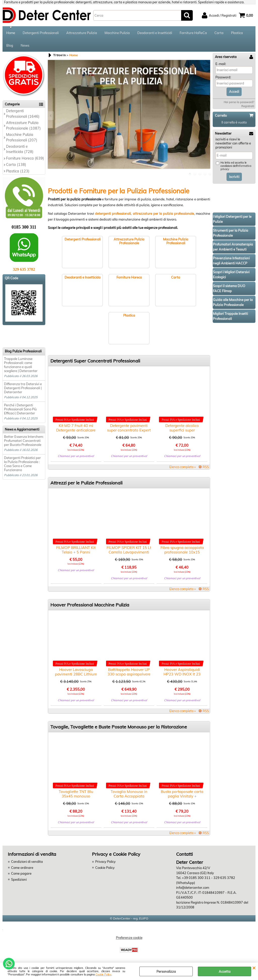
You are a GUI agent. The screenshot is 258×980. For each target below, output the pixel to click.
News (25, 45)
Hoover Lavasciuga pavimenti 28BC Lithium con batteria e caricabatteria (76, 676)
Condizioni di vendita (27, 862)
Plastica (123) (18, 171)
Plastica (237, 33)
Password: (223, 77)
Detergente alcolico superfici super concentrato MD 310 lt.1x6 (182, 432)
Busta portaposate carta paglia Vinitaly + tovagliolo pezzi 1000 (182, 796)
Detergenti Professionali (41, 33)
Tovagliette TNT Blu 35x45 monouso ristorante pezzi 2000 (76, 796)
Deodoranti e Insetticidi (155, 33)
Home (11, 33)
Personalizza (166, 971)
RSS (206, 467)
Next (207, 116)
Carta (219, 33)
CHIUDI (254, 968)
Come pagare (21, 873)
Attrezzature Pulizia (82, 33)
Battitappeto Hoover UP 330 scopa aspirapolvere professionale (129, 674)
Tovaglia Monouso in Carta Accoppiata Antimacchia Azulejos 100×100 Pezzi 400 (129, 798)
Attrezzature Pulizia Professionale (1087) (23, 125)
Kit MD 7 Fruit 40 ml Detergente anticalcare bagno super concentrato (76, 430)
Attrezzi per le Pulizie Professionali (86, 483)
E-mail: (221, 64)
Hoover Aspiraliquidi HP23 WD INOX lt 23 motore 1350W (182, 674)
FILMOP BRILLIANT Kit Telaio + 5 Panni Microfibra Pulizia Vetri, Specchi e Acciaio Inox (76, 554)
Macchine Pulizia (117, 33)
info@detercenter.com (193, 887)
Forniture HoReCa (193, 33)
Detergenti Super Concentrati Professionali (95, 361)
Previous (51, 116)
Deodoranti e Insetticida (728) (20, 149)
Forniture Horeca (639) (25, 158)
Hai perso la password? (239, 102)
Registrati (248, 106)
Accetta (225, 971)
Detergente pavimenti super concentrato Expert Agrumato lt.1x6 (129, 430)
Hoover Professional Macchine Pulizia (90, 605)
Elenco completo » (183, 467)
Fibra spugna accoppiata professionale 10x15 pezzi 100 (182, 552)
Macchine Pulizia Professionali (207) (22, 137)
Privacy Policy (105, 862)
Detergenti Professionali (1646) (23, 114)
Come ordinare (22, 868)
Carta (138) (16, 165)
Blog (10, 45)
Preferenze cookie (129, 938)
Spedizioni (19, 879)
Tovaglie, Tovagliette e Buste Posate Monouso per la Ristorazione (119, 727)
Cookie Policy (103, 975)
